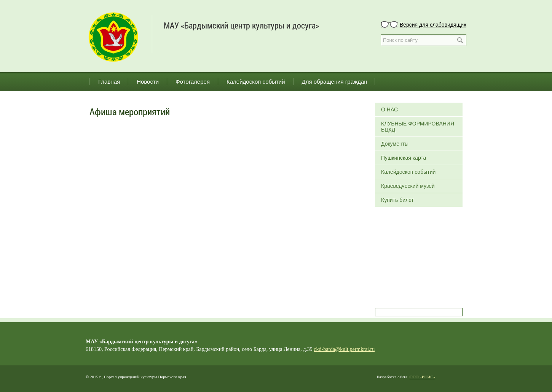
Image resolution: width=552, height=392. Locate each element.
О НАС (389, 110)
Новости (148, 82)
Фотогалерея (193, 82)
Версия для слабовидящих (433, 25)
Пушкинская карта (404, 158)
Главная (109, 82)
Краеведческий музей (408, 186)
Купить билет (397, 200)
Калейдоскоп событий (256, 82)
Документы (395, 144)
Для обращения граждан (335, 82)
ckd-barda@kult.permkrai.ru (344, 349)
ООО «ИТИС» (423, 377)
